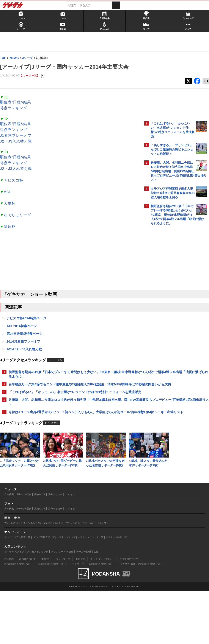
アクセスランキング (38, 605)
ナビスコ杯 (16, 181)
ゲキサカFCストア (14, 605)
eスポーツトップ (67, 591)
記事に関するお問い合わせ (52, 617)
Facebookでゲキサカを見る (169, 302)
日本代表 (9, 548)
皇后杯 (12, 227)
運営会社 (46, 612)
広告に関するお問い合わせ (19, 617)
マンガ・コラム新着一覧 (17, 591)
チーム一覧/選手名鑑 (87, 605)
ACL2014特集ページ (24, 327)
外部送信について (129, 612)
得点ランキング (16, 108)
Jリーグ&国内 (24, 548)
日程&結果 (24, 103)
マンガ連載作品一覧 (44, 591)
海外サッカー (55, 548)
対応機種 (9, 612)
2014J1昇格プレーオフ (25, 343)
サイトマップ (63, 612)
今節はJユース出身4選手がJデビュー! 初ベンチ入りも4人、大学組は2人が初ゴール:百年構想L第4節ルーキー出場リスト (72, 427)
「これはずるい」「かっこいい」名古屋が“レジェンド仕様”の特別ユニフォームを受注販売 (71, 401)
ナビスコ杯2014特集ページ (28, 319)
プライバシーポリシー (102, 612)
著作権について (27, 612)
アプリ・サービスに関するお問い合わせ (93, 617)
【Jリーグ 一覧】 (32, 76)
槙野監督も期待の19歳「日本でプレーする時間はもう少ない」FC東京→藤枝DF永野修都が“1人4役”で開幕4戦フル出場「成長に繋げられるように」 (72, 376)
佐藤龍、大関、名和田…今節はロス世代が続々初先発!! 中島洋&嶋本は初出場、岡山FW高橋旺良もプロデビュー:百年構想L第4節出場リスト (72, 414)
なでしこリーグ (20, 215)
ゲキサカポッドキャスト (96, 576)
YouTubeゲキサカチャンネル (20, 576)
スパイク (70, 548)
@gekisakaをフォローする (168, 293)
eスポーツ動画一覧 (117, 591)
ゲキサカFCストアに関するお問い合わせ (142, 617)
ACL (10, 192)
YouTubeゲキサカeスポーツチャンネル (59, 576)
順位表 (8, 103)
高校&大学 (40, 548)
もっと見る (59, 362)
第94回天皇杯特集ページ (27, 335)
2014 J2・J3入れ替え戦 (26, 351)
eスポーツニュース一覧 (91, 591)
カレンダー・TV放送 (62, 605)
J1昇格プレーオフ (18, 136)
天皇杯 (12, 204)
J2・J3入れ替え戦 (18, 142)
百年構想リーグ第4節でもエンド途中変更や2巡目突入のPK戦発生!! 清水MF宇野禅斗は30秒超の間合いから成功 (71, 389)
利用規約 (80, 612)
